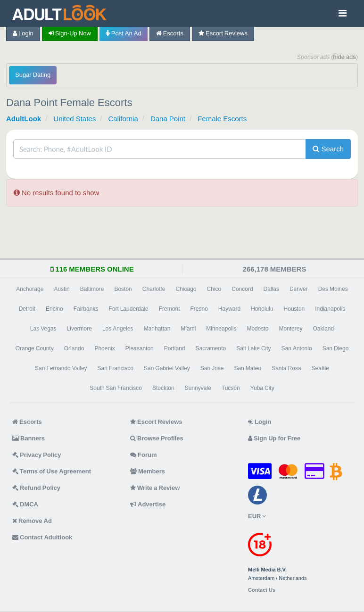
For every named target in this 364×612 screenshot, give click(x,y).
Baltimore (92, 289)
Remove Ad (32, 521)
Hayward (229, 309)
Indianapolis (330, 309)
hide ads (344, 57)
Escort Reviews (223, 33)
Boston (123, 289)
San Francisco (116, 368)
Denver (299, 289)
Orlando (74, 348)
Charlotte (154, 289)
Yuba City (262, 388)
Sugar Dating (33, 75)
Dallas (271, 289)
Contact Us (262, 590)
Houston (294, 309)
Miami (188, 329)
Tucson (231, 388)
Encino (54, 309)
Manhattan (157, 329)
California (123, 119)
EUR (257, 516)
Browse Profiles (157, 438)
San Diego (336, 348)
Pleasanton (140, 348)
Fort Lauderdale (128, 309)
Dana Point (168, 119)
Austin (62, 289)
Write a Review (155, 488)
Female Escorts (222, 119)
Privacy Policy (37, 455)
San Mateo (248, 368)
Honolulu (262, 309)
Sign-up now (70, 33)
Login (23, 33)
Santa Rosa (286, 368)
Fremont (170, 309)
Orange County (35, 348)
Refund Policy (36, 488)
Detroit (27, 309)
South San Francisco (116, 388)
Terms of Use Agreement (52, 471)
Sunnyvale (198, 388)
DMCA (25, 504)
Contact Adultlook (42, 537)
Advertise (148, 504)
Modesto (257, 329)
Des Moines (333, 289)
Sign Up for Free (274, 438)
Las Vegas (43, 329)
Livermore (79, 329)
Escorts (170, 33)
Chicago (186, 289)
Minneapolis (221, 329)
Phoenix (104, 348)
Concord (242, 289)
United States (74, 119)
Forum (143, 455)
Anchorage (30, 289)
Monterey (290, 329)
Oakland (323, 329)
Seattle (320, 368)
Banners (29, 438)
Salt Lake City (253, 348)
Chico (214, 289)
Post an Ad (124, 33)
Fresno (199, 309)
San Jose (212, 368)
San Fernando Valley (61, 368)
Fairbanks (86, 309)
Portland (175, 348)
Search (328, 149)
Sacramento (211, 348)
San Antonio (297, 348)
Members (148, 471)
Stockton (163, 388)
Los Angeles (118, 329)
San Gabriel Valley (167, 368)
